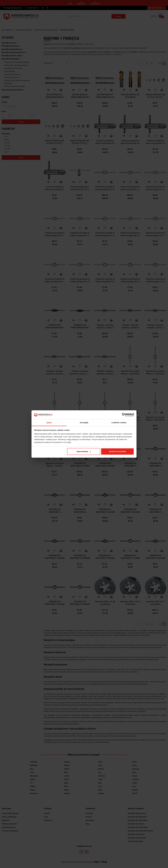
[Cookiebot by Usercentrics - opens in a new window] (124, 415)
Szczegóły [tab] (84, 423)
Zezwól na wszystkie (117, 451)
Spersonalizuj (84, 451)
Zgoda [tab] (49, 423)
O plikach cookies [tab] (119, 423)
